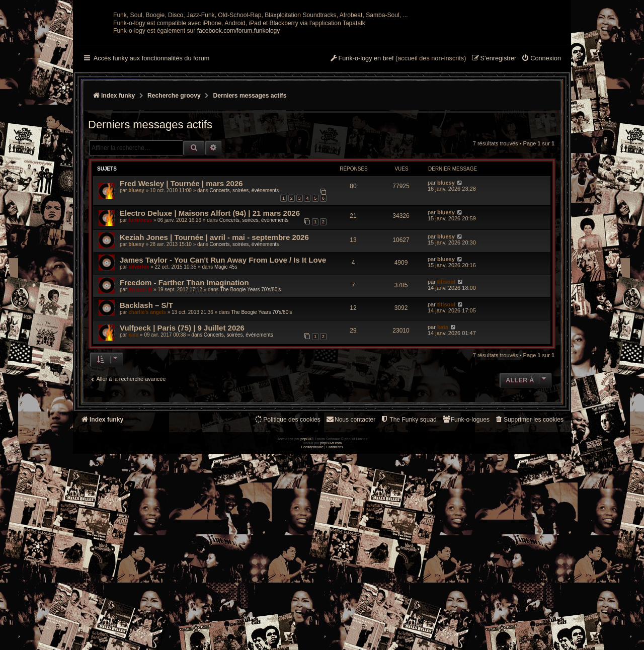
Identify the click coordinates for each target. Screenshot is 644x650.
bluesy (136, 289)
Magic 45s (226, 365)
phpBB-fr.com (331, 639)
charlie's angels (147, 411)
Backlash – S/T (146, 404)
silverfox (139, 365)
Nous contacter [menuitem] (350, 518)
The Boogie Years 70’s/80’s (250, 388)
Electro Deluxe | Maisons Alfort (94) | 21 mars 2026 (210, 312)
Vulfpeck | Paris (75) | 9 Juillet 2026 (182, 426)
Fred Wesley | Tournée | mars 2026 (181, 282)
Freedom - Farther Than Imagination (184, 381)
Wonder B (140, 388)
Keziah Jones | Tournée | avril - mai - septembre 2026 (214, 336)
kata (133, 433)
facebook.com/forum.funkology (239, 129)
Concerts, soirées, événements (244, 289)
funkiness (140, 319)
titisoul (446, 380)
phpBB (306, 635)
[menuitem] (541, 157)
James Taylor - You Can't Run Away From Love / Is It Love (223, 358)
